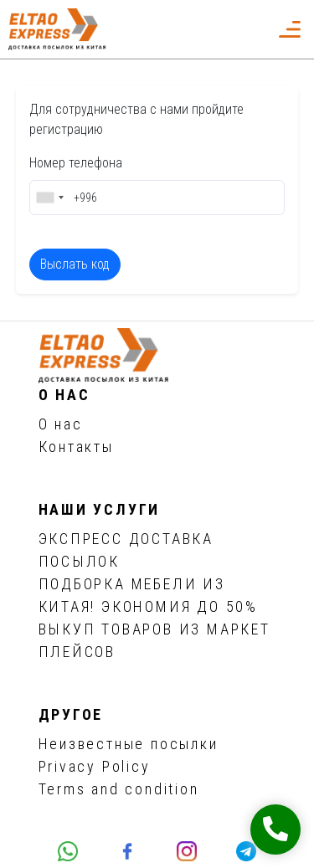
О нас (61, 424)
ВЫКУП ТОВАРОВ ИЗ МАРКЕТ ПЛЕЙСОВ (154, 640)
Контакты (76, 447)
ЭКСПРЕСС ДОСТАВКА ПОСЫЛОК (126, 550)
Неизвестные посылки (129, 744)
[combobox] (49, 198)
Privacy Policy (95, 766)
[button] (252, 29)
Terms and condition (119, 789)
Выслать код (75, 264)
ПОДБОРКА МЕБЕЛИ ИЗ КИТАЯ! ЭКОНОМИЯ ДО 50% (148, 595)
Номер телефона (76, 163)
